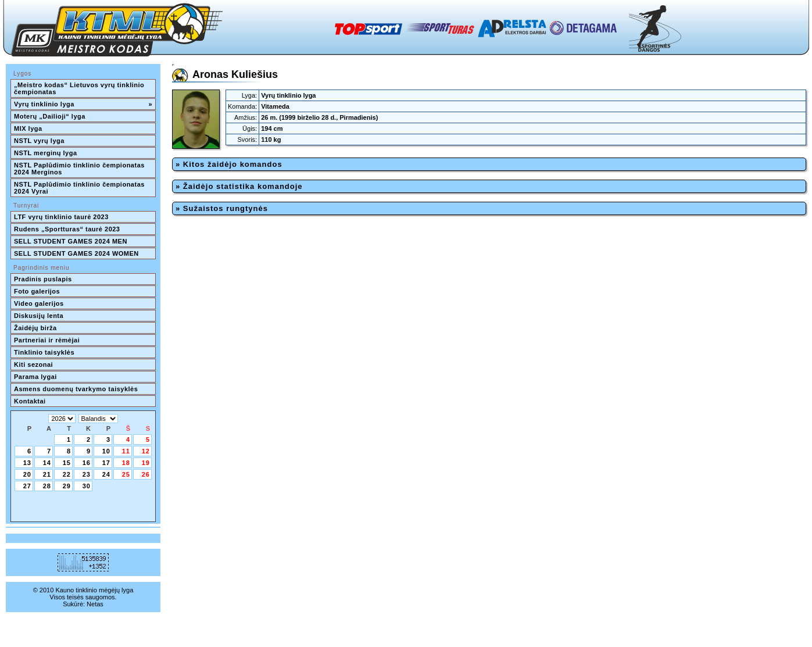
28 (47, 486)
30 (87, 486)
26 (146, 474)
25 (126, 474)
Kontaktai (30, 401)
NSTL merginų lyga (46, 153)
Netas (95, 604)
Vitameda (275, 106)
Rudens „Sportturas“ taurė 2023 (67, 229)
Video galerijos (39, 303)
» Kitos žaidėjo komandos (229, 164)
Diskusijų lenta (39, 316)
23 (87, 474)
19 (146, 463)
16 (87, 463)
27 (27, 486)
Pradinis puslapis (43, 279)
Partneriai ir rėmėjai (47, 340)
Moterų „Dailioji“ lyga (50, 116)
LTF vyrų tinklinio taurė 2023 (61, 217)
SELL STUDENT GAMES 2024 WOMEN (76, 253)
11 (126, 451)
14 (47, 463)
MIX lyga (28, 128)
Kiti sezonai (33, 364)
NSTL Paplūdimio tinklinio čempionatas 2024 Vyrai (80, 188)
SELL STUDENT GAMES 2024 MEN (71, 241)
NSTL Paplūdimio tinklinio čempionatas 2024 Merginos (80, 169)
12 (146, 451)
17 (106, 463)
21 (47, 474)
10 (106, 451)
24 (106, 474)
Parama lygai (35, 377)
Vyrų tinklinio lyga (83, 104)
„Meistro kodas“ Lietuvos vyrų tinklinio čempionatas (80, 88)
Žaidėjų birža (35, 328)
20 (27, 474)
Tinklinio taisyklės (44, 352)
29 (67, 486)
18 (126, 463)
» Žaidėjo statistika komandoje (239, 186)
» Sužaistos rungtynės (222, 208)
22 (67, 474)
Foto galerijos (37, 291)
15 (67, 463)
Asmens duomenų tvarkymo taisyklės (76, 389)
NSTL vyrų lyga (39, 141)
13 (27, 463)
